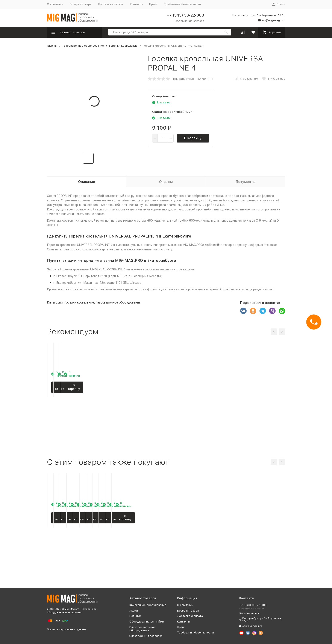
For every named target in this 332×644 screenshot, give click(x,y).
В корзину (193, 138)
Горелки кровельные (123, 46)
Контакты (136, 4)
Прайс (153, 4)
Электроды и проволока (146, 636)
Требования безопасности (183, 4)
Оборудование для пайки (147, 622)
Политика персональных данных (67, 629)
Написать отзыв (183, 79)
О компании (55, 4)
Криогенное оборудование (148, 605)
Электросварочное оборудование (143, 629)
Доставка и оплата (111, 4)
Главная (52, 46)
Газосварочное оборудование (83, 46)
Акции (134, 611)
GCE (211, 79)
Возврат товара (81, 4)
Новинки (135, 616)
